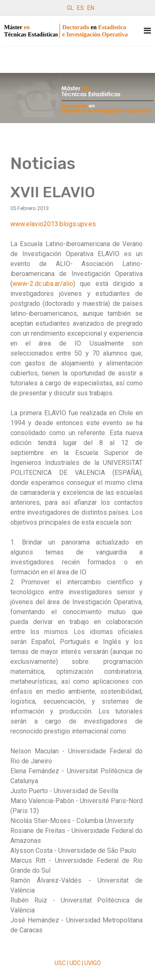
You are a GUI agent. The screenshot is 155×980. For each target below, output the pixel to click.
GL (70, 8)
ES (80, 8)
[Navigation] (147, 31)
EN (91, 8)
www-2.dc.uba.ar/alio (43, 284)
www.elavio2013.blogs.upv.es (53, 224)
